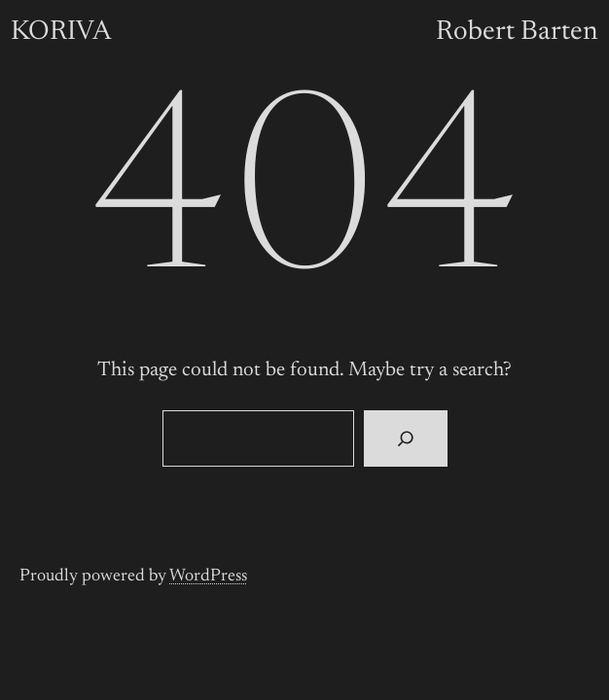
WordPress (208, 577)
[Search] (405, 438)
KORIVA (61, 32)
